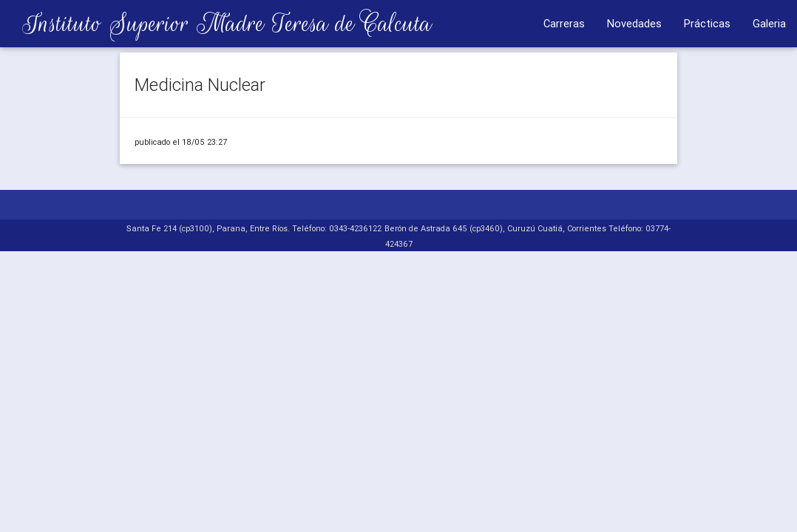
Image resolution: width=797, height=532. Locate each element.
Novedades (634, 23)
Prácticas (707, 23)
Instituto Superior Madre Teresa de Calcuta (216, 23)
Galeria (769, 23)
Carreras (564, 23)
